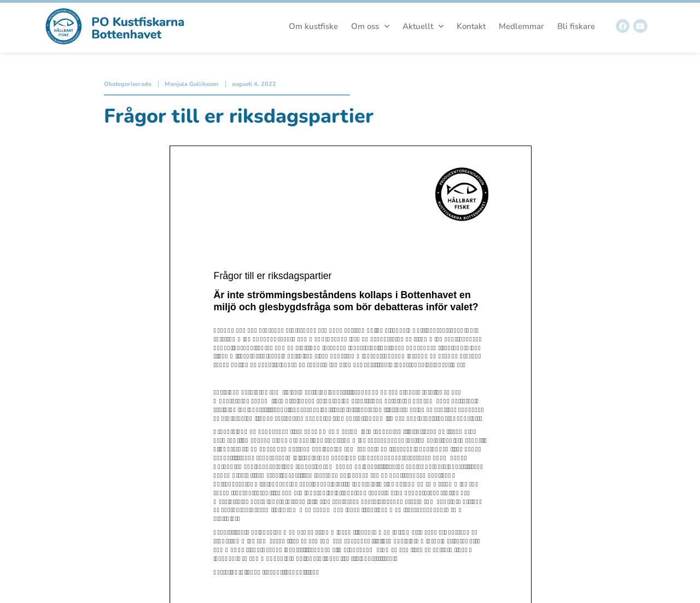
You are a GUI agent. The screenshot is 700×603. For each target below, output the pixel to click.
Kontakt (471, 26)
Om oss (370, 27)
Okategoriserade (128, 84)
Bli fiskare (576, 26)
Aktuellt (423, 27)
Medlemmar (521, 26)
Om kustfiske (313, 26)
